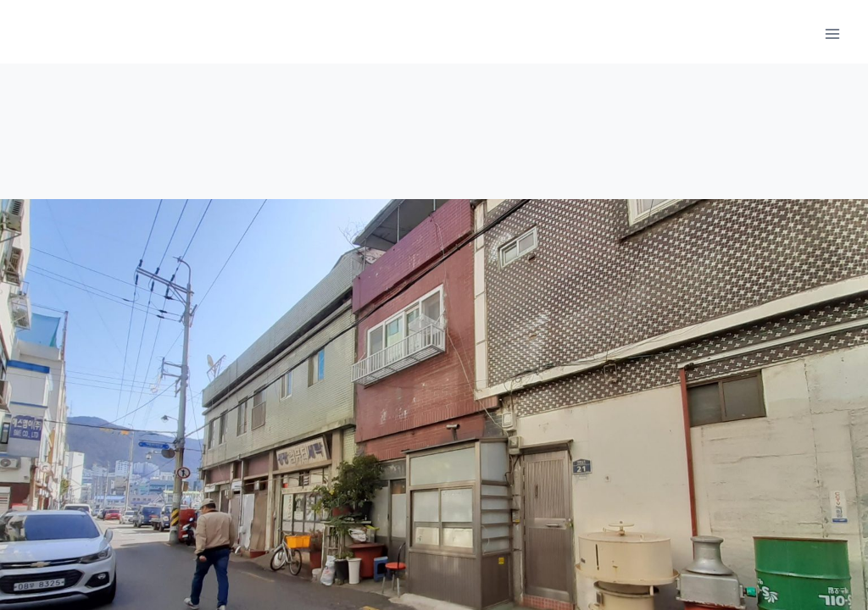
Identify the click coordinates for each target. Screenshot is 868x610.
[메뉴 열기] (832, 33)
